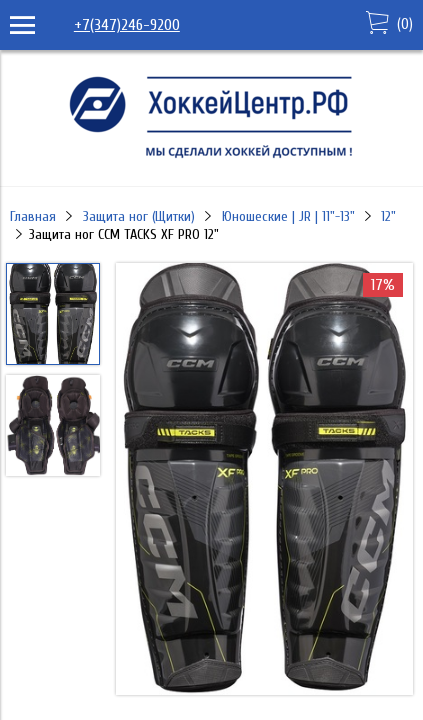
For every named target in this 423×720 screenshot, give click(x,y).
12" (388, 216)
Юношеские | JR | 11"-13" (288, 216)
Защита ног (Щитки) (139, 216)
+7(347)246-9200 (127, 25)
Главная (33, 216)
